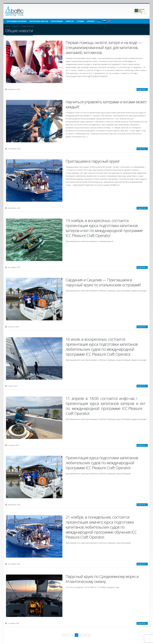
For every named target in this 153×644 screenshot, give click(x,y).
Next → (89, 635)
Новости (70, 21)
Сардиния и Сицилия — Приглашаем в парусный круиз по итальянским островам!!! (103, 282)
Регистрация (57, 21)
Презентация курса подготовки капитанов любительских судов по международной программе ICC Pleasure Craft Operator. (102, 463)
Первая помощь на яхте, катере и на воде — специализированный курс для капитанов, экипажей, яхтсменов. (104, 47)
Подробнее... (142, 89)
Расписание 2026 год (39, 21)
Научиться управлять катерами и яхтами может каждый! (106, 104)
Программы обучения (17, 21)
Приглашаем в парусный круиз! (92, 161)
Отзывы (80, 21)
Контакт (91, 21)
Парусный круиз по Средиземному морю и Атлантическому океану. (102, 579)
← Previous (64, 635)
